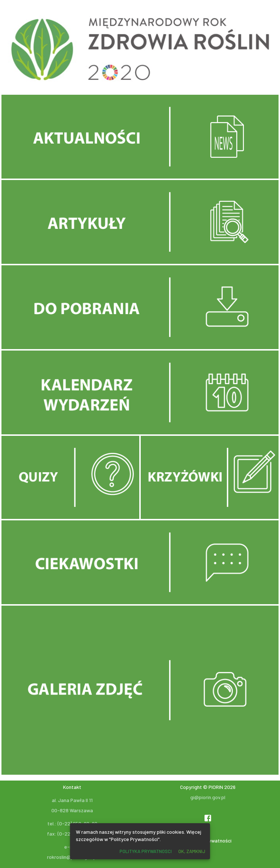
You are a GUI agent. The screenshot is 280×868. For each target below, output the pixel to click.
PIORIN (216, 787)
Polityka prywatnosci (146, 851)
